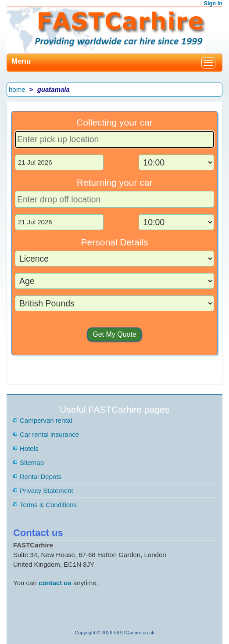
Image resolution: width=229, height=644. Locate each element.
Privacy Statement (47, 491)
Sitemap (32, 462)
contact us (55, 583)
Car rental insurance (49, 434)
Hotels (29, 448)
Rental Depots (41, 477)
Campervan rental (46, 420)
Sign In (213, 3)
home (17, 89)
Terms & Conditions (48, 505)
